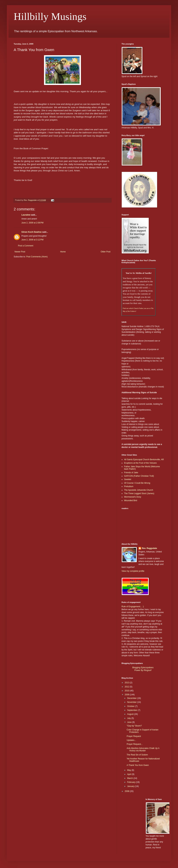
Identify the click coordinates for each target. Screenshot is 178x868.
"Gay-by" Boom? (134, 726)
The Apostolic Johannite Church (139, 490)
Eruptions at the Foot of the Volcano (140, 463)
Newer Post (20, 252)
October (131, 706)
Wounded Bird (131, 500)
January (131, 786)
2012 (127, 687)
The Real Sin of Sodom (137, 755)
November (132, 702)
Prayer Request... (135, 744)
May (129, 770)
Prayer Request (134, 736)
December (132, 698)
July (129, 718)
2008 (127, 791)
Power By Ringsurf (143, 670)
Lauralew (26, 215)
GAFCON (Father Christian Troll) (139, 476)
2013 (127, 683)
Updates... (131, 740)
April (129, 774)
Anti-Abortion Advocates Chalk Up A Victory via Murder (143, 749)
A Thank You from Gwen (138, 765)
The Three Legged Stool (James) (139, 493)
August (131, 714)
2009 (127, 695)
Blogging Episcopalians (143, 668)
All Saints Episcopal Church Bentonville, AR (144, 460)
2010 (127, 691)
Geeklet (128, 479)
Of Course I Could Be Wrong (137, 483)
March (130, 778)
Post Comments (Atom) (37, 257)
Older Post (106, 252)
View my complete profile (133, 571)
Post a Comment (26, 246)
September (132, 710)
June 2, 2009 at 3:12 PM (32, 240)
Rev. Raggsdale (149, 548)
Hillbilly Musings (50, 16)
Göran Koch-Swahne (31, 232)
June (130, 722)
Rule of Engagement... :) (133, 607)
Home (63, 252)
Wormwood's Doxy (133, 497)
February (132, 782)
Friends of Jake (131, 473)
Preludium (129, 486)
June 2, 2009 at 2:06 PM (32, 223)
